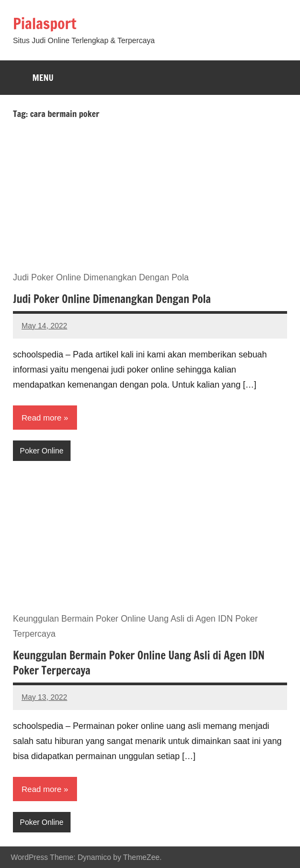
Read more (41, 418)
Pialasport (45, 23)
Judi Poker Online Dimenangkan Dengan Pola (112, 299)
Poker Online (42, 451)
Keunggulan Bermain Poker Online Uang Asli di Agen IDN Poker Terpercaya (139, 663)
